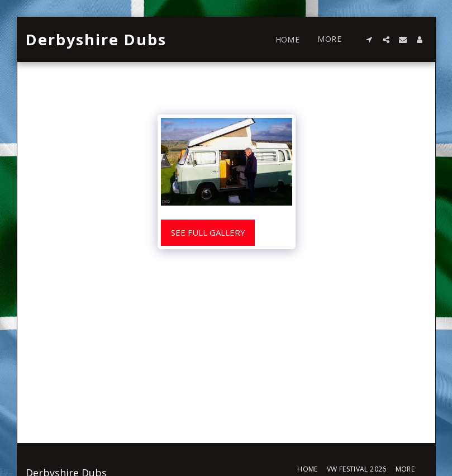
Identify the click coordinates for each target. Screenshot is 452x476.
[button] (369, 40)
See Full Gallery (208, 232)
